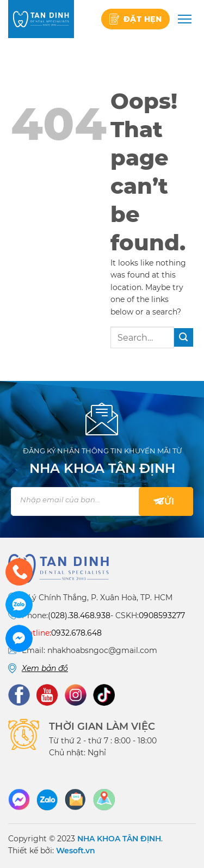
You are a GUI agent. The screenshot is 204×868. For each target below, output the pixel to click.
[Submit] (184, 338)
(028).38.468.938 (79, 615)
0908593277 (162, 615)
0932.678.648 (76, 633)
